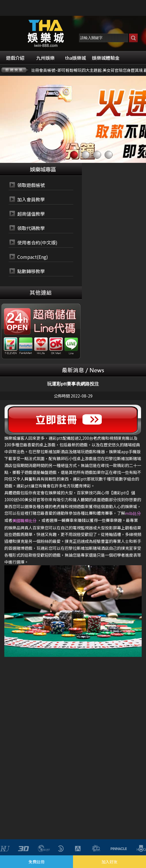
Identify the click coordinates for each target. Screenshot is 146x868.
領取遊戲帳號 (31, 185)
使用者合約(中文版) (37, 242)
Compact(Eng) (33, 257)
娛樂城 (55, 493)
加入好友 (109, 862)
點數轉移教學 (31, 271)
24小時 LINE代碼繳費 (54, 329)
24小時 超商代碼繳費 (54, 315)
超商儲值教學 (31, 214)
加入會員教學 (31, 199)
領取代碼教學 (31, 228)
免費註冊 (36, 862)
